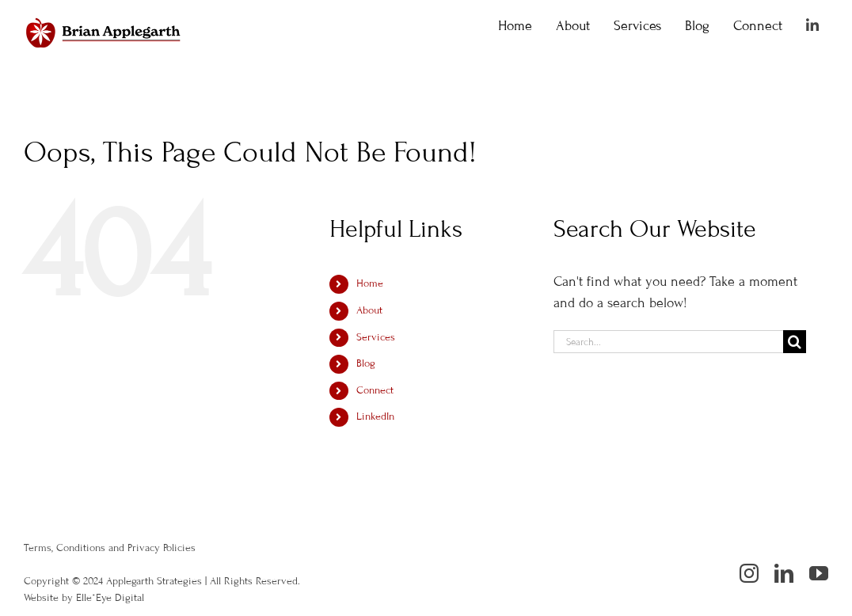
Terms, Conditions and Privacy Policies (110, 548)
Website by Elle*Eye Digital (84, 598)
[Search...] (668, 342)
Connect (375, 390)
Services (376, 337)
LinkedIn (375, 416)
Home (370, 283)
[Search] (795, 342)
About (369, 310)
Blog (366, 363)
